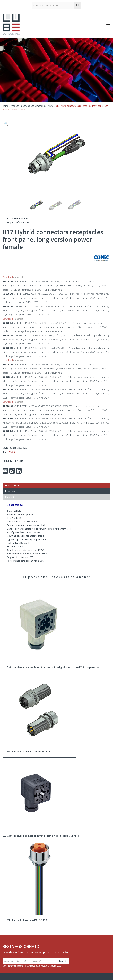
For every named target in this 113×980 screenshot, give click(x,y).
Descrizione (12, 485)
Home (6, 106)
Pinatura (10, 491)
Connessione (28, 106)
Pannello (41, 106)
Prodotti (15, 106)
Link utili (10, 497)
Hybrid (50, 106)
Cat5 (12, 452)
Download (8, 277)
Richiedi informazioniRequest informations (18, 220)
